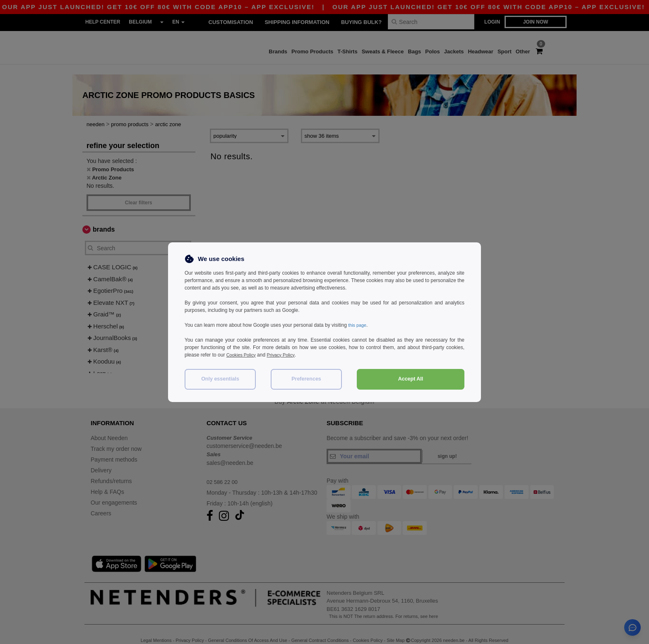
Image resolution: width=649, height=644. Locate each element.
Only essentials (220, 379)
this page (358, 325)
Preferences (306, 379)
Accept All (411, 379)
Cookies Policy (243, 355)
